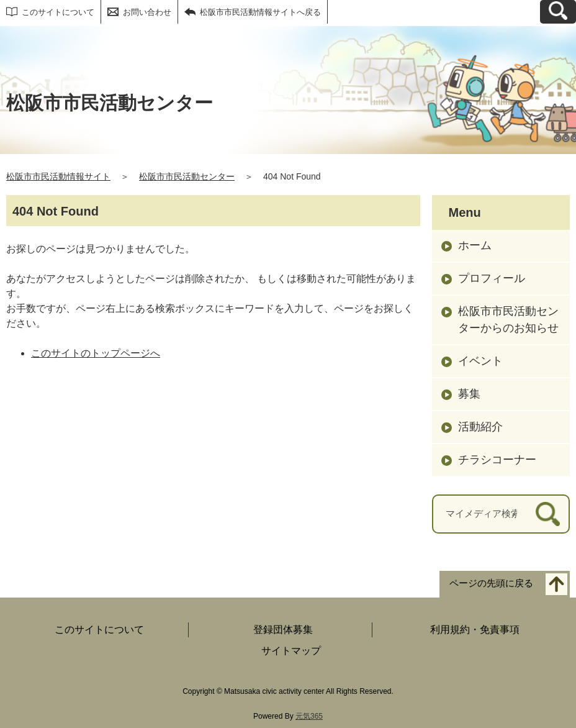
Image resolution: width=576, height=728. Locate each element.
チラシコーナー (497, 460)
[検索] (548, 514)
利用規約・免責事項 (475, 630)
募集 (469, 394)
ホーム (475, 245)
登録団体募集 (283, 630)
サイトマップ (291, 651)
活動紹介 (480, 427)
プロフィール (492, 278)
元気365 (309, 716)
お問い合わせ (147, 12)
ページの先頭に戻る (491, 583)
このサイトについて (58, 12)
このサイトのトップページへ (96, 353)
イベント (480, 361)
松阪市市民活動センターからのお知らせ (508, 320)
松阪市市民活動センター (187, 176)
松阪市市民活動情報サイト (58, 176)
